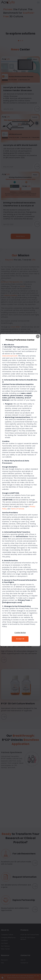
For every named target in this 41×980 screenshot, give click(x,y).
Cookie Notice (20, 633)
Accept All (20, 639)
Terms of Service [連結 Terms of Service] (18, 509)
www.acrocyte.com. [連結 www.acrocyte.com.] (10, 356)
